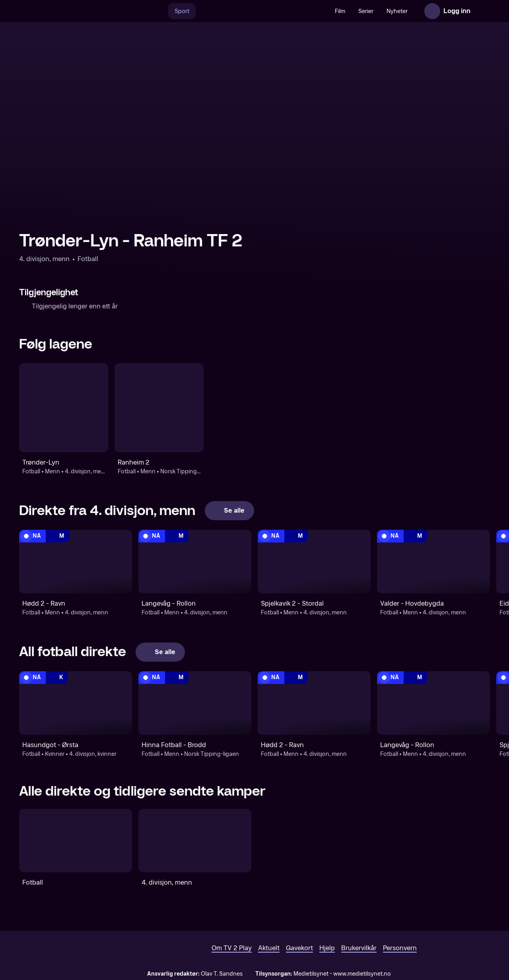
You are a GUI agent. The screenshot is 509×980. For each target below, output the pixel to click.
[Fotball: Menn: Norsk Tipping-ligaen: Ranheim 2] (159, 408)
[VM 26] (262, 11)
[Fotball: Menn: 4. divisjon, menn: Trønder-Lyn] (64, 408)
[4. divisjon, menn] (195, 841)
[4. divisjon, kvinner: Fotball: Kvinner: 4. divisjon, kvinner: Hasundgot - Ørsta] (76, 703)
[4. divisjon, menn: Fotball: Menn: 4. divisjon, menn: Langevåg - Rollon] (195, 562)
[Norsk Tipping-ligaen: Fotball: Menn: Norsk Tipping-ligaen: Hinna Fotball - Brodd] (195, 703)
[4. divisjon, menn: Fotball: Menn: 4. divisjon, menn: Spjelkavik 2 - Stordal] (314, 562)
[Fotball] (76, 841)
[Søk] (160, 11)
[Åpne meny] (482, 11)
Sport (182, 11)
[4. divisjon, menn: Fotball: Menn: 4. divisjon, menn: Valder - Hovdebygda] (433, 562)
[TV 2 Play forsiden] (79, 11)
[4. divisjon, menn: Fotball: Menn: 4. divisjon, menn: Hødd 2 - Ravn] (76, 562)
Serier (366, 11)
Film (340, 11)
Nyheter (397, 11)
